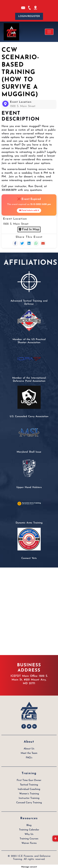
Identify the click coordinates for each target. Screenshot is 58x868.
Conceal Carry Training (29, 801)
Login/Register (29, 16)
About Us (29, 748)
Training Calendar (29, 829)
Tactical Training (29, 784)
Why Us (29, 833)
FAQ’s (29, 756)
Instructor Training (29, 797)
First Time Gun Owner (29, 779)
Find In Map (29, 229)
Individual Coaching (29, 788)
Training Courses (29, 837)
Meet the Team (29, 752)
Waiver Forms (29, 842)
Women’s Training (29, 792)
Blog (29, 824)
